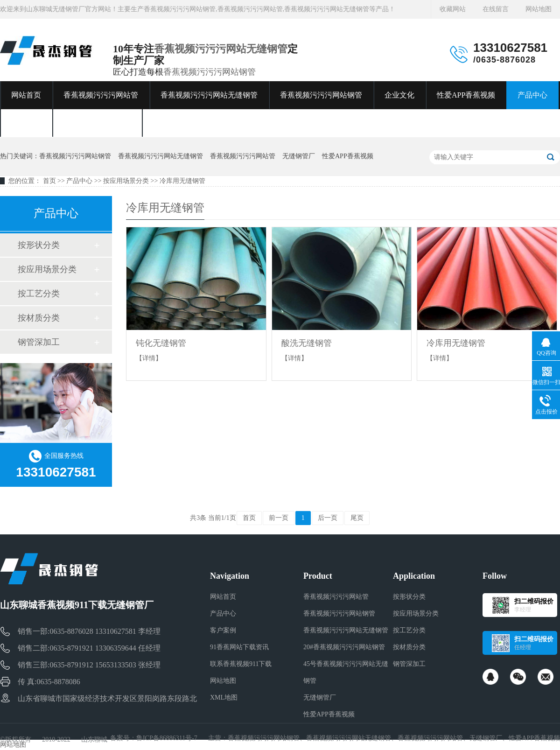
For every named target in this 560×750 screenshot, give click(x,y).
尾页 (357, 518)
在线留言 (496, 9)
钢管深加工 (39, 342)
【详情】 (149, 358)
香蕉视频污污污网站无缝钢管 (221, 49)
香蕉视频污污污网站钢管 (210, 72)
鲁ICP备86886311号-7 (167, 738)
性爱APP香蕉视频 (466, 95)
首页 (49, 181)
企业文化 (399, 95)
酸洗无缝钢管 (307, 343)
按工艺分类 (39, 294)
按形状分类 (39, 245)
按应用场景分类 (126, 181)
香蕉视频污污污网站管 (101, 95)
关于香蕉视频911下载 (188, 123)
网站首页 (26, 95)
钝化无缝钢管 (161, 343)
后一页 (328, 518)
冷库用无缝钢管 (182, 181)
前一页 (279, 518)
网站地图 (539, 9)
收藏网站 (453, 9)
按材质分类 (39, 318)
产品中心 (532, 95)
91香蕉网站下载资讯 (97, 123)
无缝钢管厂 (299, 156)
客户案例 (26, 123)
